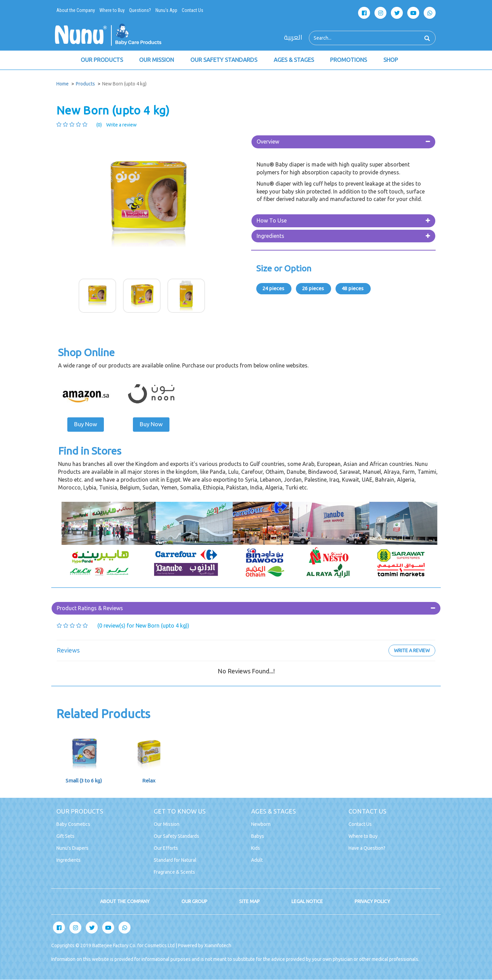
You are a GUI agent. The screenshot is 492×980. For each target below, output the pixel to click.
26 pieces (313, 289)
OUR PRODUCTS (102, 60)
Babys (258, 836)
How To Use (272, 221)
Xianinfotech (218, 946)
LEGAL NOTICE (307, 902)
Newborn (261, 824)
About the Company (76, 10)
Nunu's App (166, 10)
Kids (256, 848)
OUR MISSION (157, 60)
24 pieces (274, 289)
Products (85, 84)
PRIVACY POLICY (372, 902)
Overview (268, 142)
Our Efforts (166, 848)
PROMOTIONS (350, 60)
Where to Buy (112, 10)
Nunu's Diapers (72, 848)
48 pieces (353, 289)
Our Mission (167, 824)
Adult (257, 860)
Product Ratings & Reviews (90, 608)
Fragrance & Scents (174, 872)
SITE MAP (249, 902)
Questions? (140, 10)
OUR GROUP (194, 902)
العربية (293, 37)
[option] (149, 204)
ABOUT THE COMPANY (125, 902)
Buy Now (86, 424)
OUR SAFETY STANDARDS (225, 60)
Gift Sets (65, 836)
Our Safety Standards (176, 836)
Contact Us (193, 10)
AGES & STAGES (295, 60)
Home (63, 84)
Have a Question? (367, 848)
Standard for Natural (175, 860)
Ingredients (270, 236)
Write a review (121, 125)
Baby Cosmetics (73, 824)
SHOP (392, 60)
